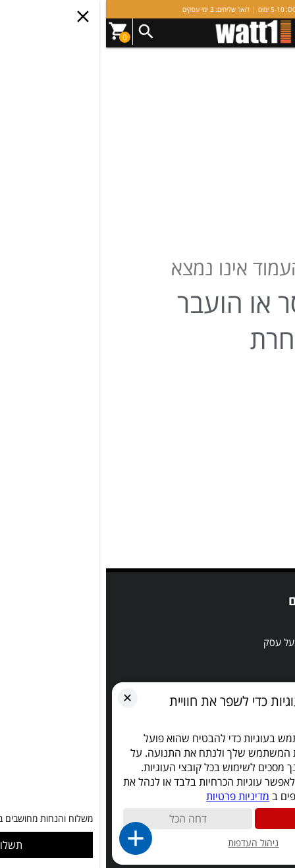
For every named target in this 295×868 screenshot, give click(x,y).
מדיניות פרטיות (132, 796)
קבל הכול (214, 819)
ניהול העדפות (147, 843)
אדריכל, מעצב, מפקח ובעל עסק (220, 642)
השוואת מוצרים (252, 662)
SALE (271, 622)
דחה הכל (82, 819)
